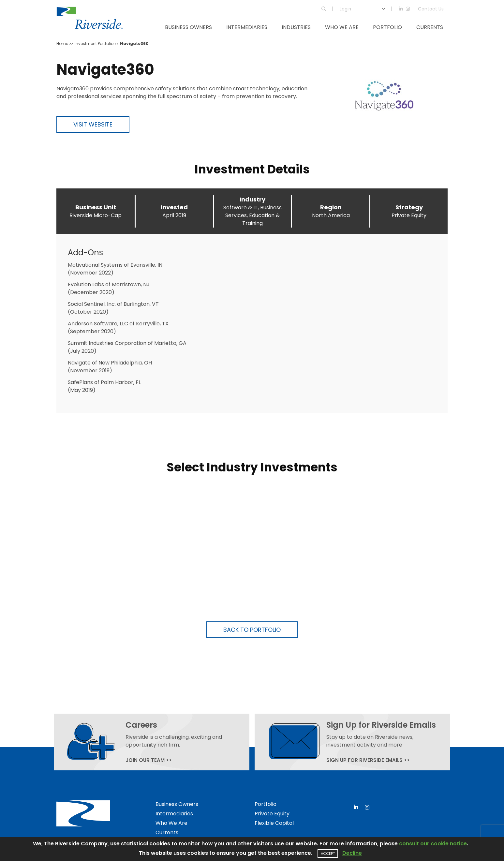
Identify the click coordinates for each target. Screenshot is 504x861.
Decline (352, 853)
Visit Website (93, 124)
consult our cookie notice (433, 844)
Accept (328, 854)
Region (331, 207)
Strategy (409, 207)
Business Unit (96, 207)
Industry (252, 199)
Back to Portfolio (252, 630)
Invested (174, 207)
